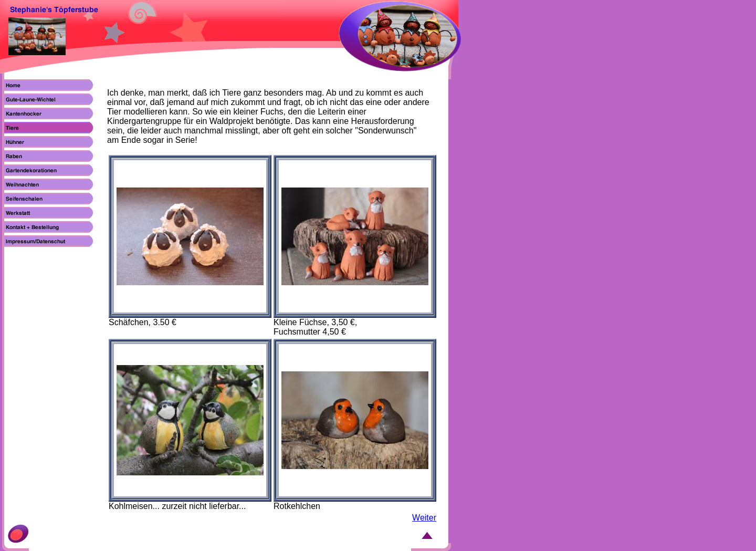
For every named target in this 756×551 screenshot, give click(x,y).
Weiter (424, 518)
